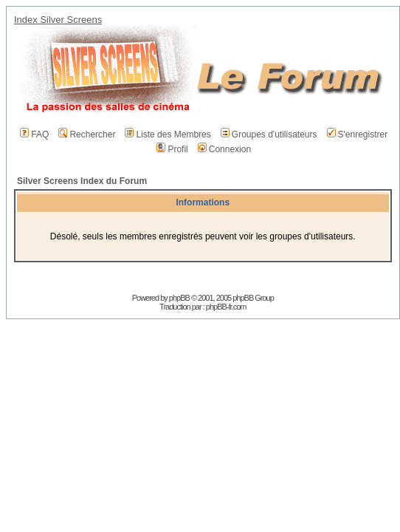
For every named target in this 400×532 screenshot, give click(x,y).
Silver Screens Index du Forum (82, 181)
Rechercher (87, 134)
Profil (172, 149)
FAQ (34, 134)
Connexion (224, 149)
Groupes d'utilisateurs (269, 134)
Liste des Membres (168, 134)
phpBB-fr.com (226, 307)
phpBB (179, 298)
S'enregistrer (358, 134)
